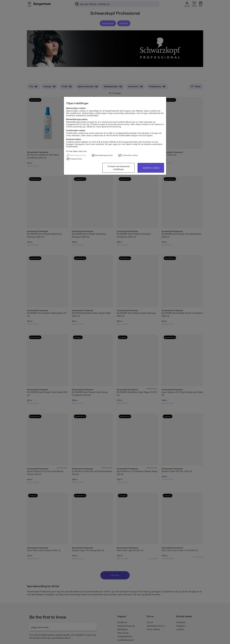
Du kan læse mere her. (76, 151)
